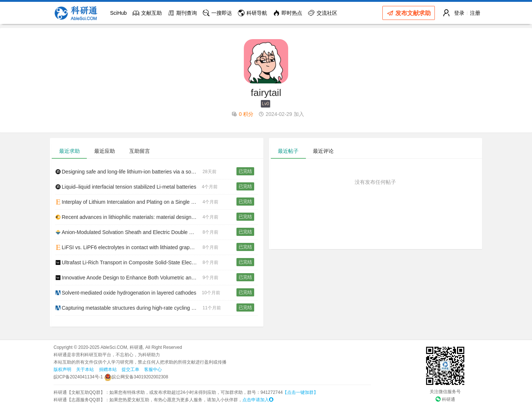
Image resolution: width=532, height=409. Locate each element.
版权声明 (62, 370)
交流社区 (323, 13)
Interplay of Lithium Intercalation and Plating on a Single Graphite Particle (129, 202)
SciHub (118, 13)
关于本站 (85, 370)
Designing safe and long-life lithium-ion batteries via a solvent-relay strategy (129, 172)
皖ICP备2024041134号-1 (78, 377)
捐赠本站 (108, 370)
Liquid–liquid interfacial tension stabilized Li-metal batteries (126, 187)
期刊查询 (182, 13)
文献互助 (147, 13)
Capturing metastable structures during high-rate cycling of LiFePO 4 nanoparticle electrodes (129, 308)
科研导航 (253, 13)
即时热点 (288, 13)
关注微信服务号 (445, 392)
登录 (459, 13)
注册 (475, 13)
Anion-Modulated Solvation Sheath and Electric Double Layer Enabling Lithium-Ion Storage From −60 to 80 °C (129, 232)
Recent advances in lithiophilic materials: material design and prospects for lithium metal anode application (129, 217)
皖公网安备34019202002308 (136, 377)
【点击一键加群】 (300, 392)
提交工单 (130, 370)
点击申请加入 (258, 400)
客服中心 (153, 370)
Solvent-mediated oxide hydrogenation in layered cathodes (126, 293)
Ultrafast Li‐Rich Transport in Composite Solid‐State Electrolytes (129, 262)
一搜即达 (217, 13)
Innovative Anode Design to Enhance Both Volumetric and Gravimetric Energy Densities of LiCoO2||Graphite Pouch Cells (129, 278)
